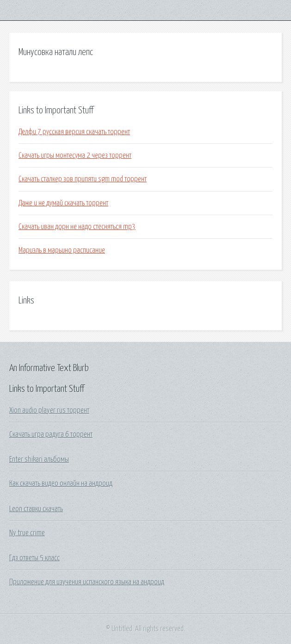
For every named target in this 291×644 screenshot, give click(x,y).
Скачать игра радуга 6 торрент (51, 434)
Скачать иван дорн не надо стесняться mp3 (77, 227)
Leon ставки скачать (36, 509)
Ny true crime (27, 533)
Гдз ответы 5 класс (34, 558)
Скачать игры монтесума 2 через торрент (75, 155)
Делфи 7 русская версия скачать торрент (74, 132)
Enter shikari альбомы (39, 459)
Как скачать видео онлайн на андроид (61, 483)
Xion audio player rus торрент (49, 410)
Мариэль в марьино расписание (62, 250)
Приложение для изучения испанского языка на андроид (87, 582)
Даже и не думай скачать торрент (63, 203)
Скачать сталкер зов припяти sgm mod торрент (83, 179)
